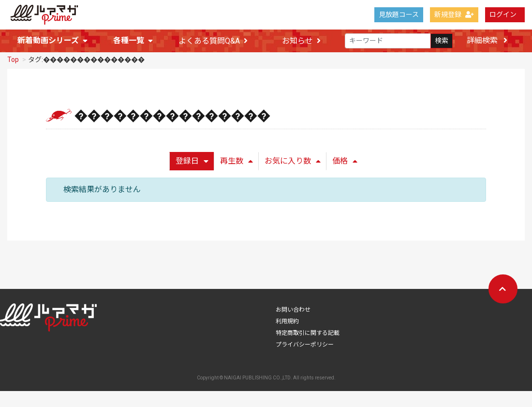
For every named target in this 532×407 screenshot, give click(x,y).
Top (13, 56)
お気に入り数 (293, 157)
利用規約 (287, 317)
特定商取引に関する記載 (308, 329)
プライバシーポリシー (305, 341)
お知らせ (301, 41)
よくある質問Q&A (213, 41)
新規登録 (454, 15)
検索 (442, 40)
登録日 (192, 157)
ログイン (503, 15)
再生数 (236, 157)
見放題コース (399, 15)
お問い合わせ (293, 306)
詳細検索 (487, 40)
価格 (345, 157)
